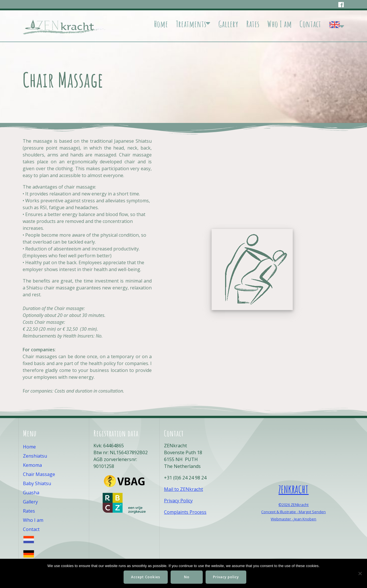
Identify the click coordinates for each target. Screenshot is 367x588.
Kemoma (32, 465)
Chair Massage (39, 474)
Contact (310, 24)
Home (161, 24)
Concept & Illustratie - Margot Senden (293, 512)
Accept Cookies (146, 577)
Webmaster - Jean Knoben (293, 519)
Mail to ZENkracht (183, 489)
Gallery (228, 24)
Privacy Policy (178, 501)
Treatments (191, 24)
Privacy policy (226, 577)
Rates (253, 24)
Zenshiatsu (35, 456)
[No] (360, 573)
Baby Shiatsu (37, 483)
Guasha (31, 493)
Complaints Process (185, 512)
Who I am (280, 24)
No (187, 577)
